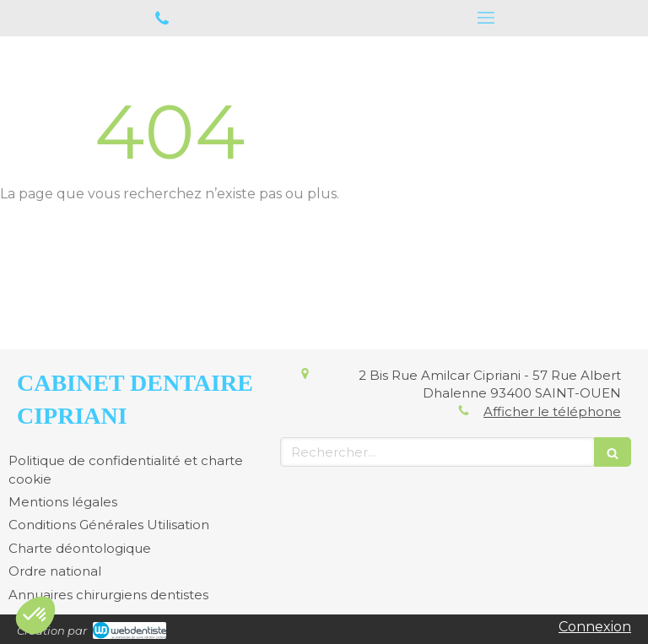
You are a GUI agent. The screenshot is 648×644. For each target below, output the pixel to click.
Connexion (595, 627)
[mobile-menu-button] (486, 18)
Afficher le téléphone (552, 411)
